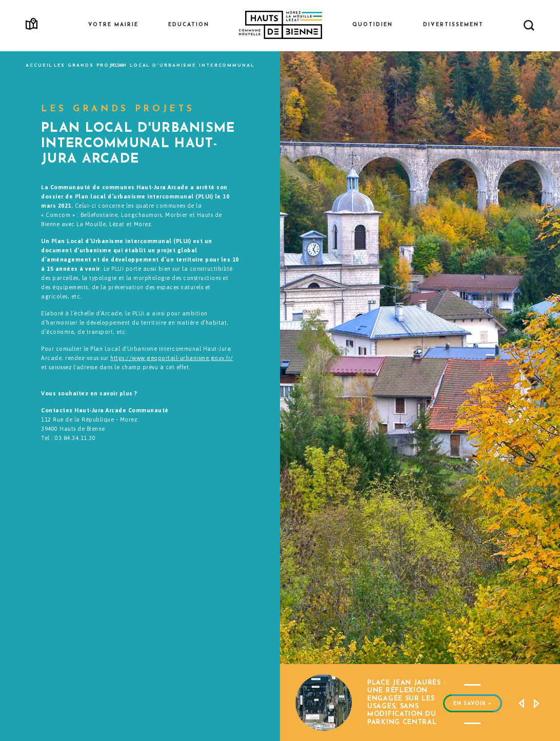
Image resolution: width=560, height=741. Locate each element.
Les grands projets (89, 66)
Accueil (39, 66)
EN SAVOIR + (473, 698)
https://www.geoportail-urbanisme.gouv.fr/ (172, 358)
